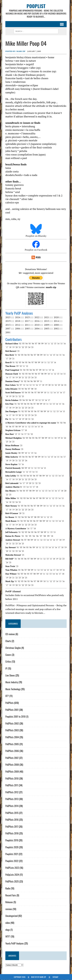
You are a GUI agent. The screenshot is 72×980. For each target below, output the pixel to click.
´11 (48, 344)
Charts (8, 641)
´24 (29, 347)
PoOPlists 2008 (12, 765)
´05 (29, 344)
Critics (8, 662)
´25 (32, 347)
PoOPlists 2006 (12, 751)
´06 (33, 344)
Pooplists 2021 (12, 854)
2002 (56, 329)
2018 (18, 321)
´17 (7, 347)
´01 (16, 355)
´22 (23, 347)
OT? (7, 696)
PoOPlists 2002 (12, 724)
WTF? (8, 937)
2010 (37, 325)
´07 (36, 344)
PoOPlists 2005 (12, 744)
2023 (27, 317)
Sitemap (55, 977)
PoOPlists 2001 (12, 710)
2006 (18, 329)
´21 (19, 347)
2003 (47, 329)
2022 (37, 317)
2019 (8, 321)
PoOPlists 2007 (12, 758)
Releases (9, 902)
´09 (42, 344)
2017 (27, 321)
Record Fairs (11, 895)
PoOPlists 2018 (12, 834)
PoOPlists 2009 (12, 772)
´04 (26, 344)
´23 (26, 347)
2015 (47, 321)
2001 (8, 332)
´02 (20, 344)
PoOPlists (9, 703)
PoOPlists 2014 (12, 806)
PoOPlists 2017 (12, 827)
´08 (39, 344)
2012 (18, 325)
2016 (37, 321)
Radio (8, 889)
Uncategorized (11, 916)
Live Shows (10, 676)
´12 (52, 344)
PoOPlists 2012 (12, 792)
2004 (37, 329)
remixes (9, 909)
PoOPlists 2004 (12, 737)
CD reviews (10, 634)
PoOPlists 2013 (12, 799)
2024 (18, 317)
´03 (23, 344)
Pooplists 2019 (12, 840)
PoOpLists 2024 (12, 875)
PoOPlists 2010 (12, 779)
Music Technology (13, 689)
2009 (47, 325)
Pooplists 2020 (12, 847)
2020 (56, 317)
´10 (45, 344)
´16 (64, 344)
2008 (56, 325)
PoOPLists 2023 (12, 868)
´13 (55, 344)
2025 (8, 317)
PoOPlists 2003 (12, 730)
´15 (61, 344)
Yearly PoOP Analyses (15, 944)
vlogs (8, 930)
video (8, 923)
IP (6, 669)
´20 (16, 347)
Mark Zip (21, 51)
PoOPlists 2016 (12, 820)
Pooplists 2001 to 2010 (15, 717)
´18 (10, 347)
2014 (56, 321)
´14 (58, 344)
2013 (8, 325)
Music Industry (12, 682)
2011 (27, 325)
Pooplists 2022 (12, 861)
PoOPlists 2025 (12, 882)
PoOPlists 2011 (12, 785)
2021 (47, 317)
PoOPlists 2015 (12, 813)
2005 (27, 329)
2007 (8, 329)
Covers (8, 655)
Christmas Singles (13, 648)
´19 (13, 347)
